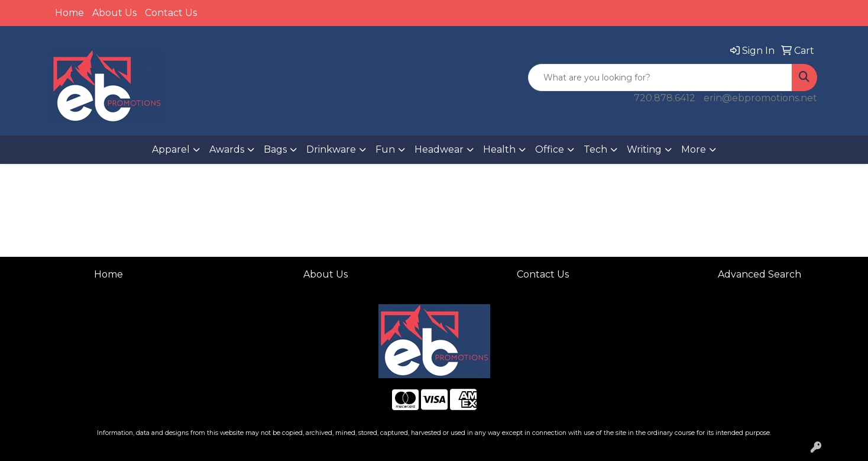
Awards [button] (227, 149)
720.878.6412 (665, 98)
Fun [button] (385, 149)
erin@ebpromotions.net (760, 98)
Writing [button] (644, 149)
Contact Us (171, 13)
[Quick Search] (660, 78)
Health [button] (499, 149)
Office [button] (550, 149)
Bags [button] (275, 149)
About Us (114, 13)
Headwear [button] (439, 149)
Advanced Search (759, 274)
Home (69, 13)
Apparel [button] (171, 149)
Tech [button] (595, 149)
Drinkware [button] (331, 149)
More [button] (694, 149)
